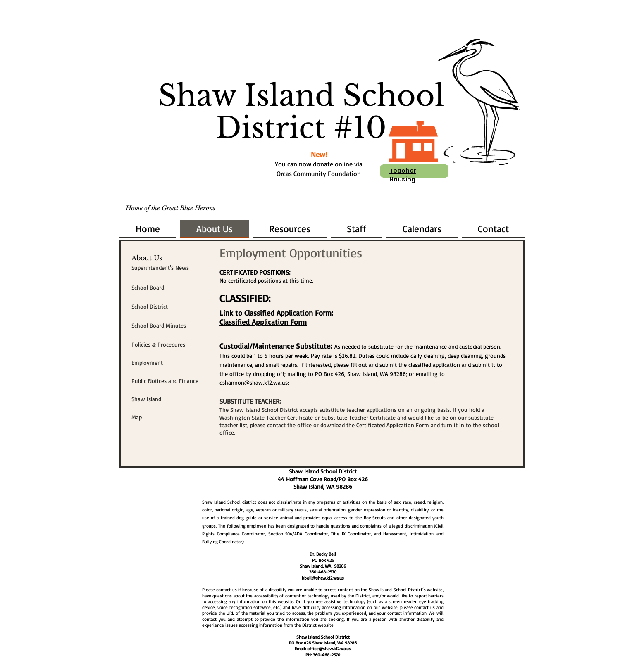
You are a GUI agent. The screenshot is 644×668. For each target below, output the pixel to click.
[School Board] (170, 288)
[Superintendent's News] (170, 268)
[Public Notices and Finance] (170, 381)
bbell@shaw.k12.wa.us (323, 578)
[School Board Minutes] (170, 326)
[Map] (170, 417)
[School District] (170, 307)
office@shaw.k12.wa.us (329, 649)
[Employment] (170, 363)
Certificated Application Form (393, 425)
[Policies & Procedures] (170, 345)
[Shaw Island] (170, 399)
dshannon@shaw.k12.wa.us (254, 382)
